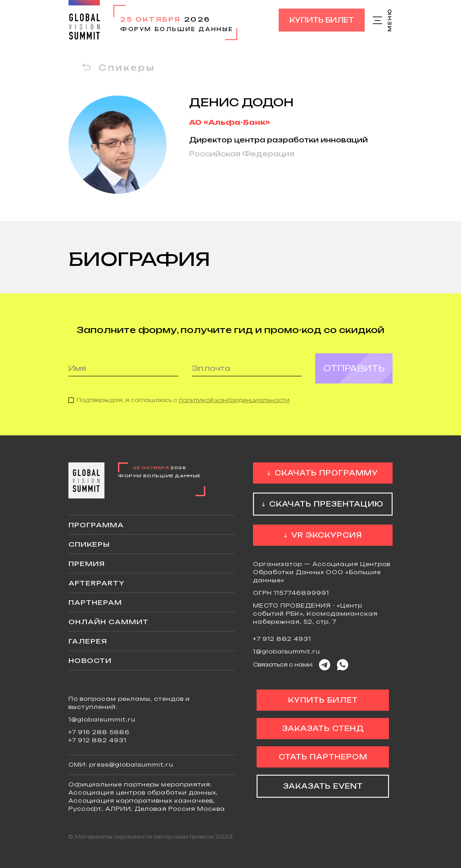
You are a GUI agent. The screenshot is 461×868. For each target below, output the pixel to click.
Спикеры (127, 68)
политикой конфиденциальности (234, 406)
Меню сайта (383, 20)
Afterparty (97, 583)
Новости (90, 660)
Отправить (354, 375)
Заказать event (323, 786)
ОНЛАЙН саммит (108, 622)
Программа (96, 525)
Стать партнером (323, 757)
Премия (87, 564)
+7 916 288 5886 (99, 732)
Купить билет (322, 20)
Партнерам (95, 602)
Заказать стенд (323, 729)
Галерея (88, 641)
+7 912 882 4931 (282, 639)
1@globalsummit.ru (287, 651)
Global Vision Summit (84, 20)
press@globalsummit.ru (131, 765)
